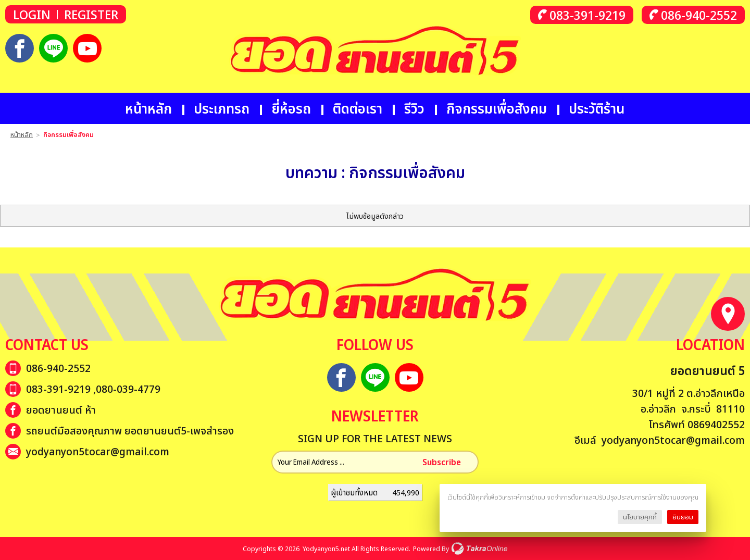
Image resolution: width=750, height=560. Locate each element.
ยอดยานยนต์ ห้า (61, 410)
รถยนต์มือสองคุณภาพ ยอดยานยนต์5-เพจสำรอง (130, 431)
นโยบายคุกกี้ (640, 517)
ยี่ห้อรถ (291, 108)
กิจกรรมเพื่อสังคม (497, 108)
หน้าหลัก (148, 108)
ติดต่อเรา (358, 108)
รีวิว (414, 108)
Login (32, 14)
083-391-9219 (587, 15)
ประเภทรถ (222, 108)
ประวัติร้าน (597, 108)
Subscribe (442, 462)
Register (91, 14)
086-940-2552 (699, 15)
